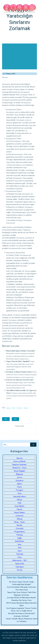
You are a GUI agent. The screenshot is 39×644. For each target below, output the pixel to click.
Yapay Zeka (20, 564)
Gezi (20, 493)
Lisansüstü (20, 516)
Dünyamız (20, 480)
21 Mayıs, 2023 (9, 74)
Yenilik (26, 408)
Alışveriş (20, 458)
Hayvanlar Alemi (20, 496)
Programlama (19, 532)
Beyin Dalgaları (20, 471)
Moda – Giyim (19, 522)
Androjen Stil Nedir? (22, 616)
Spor (20, 544)
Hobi (20, 503)
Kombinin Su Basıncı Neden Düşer (19, 372)
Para (14, 408)
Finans (19, 487)
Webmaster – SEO (20, 560)
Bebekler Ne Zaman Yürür (22, 600)
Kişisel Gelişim (20, 512)
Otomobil (20, 528)
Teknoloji (5, 77)
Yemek (20, 570)
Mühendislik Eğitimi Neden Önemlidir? (21, 351)
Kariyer (20, 509)
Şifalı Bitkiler (20, 541)
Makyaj (20, 519)
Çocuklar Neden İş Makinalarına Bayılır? (22, 598)
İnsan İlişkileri (20, 506)
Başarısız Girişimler (19, 464)
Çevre (20, 477)
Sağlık (19, 538)
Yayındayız (20, 567)
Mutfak (19, 525)
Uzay (19, 557)
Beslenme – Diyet (19, 468)
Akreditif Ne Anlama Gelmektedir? (22, 613)
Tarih (20, 548)
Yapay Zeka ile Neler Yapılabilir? (18, 361)
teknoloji (19, 408)
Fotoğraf (19, 490)
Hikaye (20, 500)
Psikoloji (20, 535)
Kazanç (8, 408)
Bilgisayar (19, 474)
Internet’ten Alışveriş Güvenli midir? (20, 380)
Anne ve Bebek (20, 461)
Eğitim (19, 484)
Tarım (20, 551)
